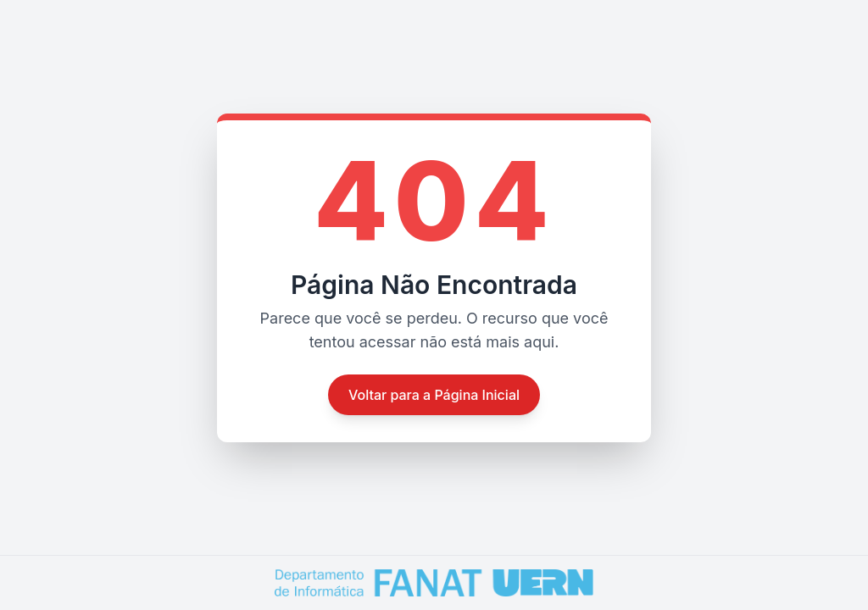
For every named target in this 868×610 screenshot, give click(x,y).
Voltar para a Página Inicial (434, 395)
